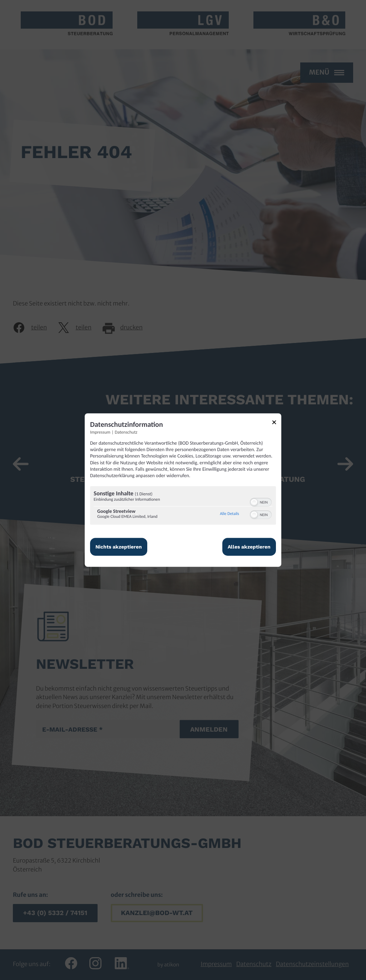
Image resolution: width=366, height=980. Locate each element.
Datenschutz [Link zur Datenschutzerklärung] (126, 432)
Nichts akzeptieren (119, 547)
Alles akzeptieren (249, 547)
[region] (183, 506)
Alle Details (229, 514)
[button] (254, 502)
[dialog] (183, 490)
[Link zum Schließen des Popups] (277, 423)
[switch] (261, 501)
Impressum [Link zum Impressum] (100, 432)
